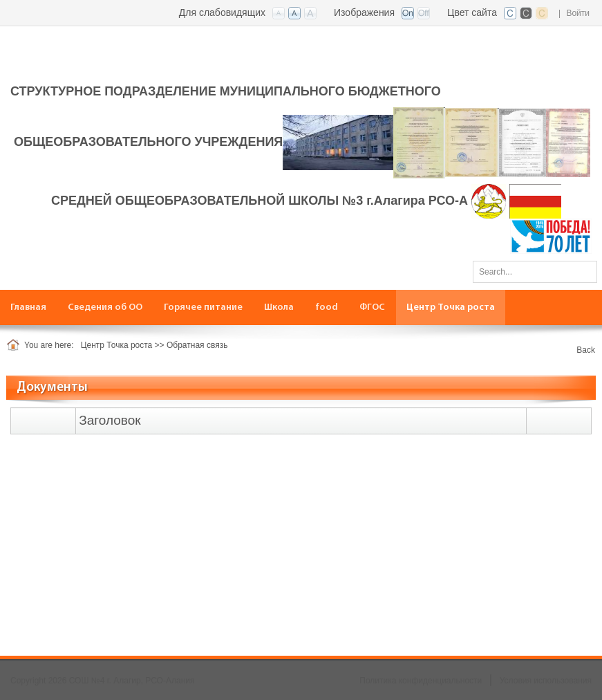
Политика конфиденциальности (421, 681)
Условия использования (546, 681)
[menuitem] (29, 307)
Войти (578, 13)
